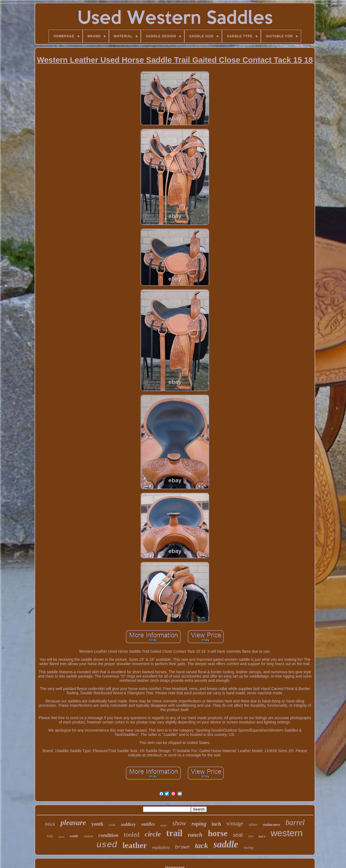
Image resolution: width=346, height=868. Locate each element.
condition (108, 835)
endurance (272, 825)
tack (201, 845)
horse (218, 833)
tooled (132, 835)
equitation (161, 847)
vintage (235, 823)
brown (182, 847)
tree (251, 836)
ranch (195, 835)
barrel (295, 822)
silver (253, 825)
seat (238, 835)
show (179, 823)
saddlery (128, 824)
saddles (148, 824)
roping (199, 824)
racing (249, 848)
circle (153, 834)
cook (112, 825)
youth (97, 824)
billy (50, 836)
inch (216, 824)
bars (262, 837)
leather (135, 845)
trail (174, 833)
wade (74, 836)
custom (89, 836)
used (107, 845)
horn (61, 837)
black (50, 824)
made (164, 825)
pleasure (73, 823)
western (287, 833)
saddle (226, 844)
